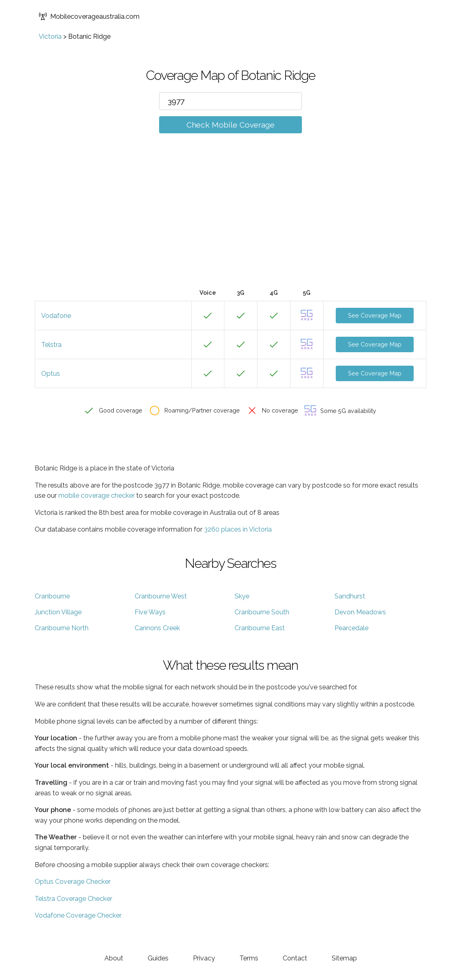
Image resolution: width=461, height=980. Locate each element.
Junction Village (58, 612)
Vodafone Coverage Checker (78, 915)
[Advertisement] (230, 223)
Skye (242, 596)
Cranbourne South (262, 612)
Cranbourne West (161, 596)
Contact (295, 958)
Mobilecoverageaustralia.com (89, 16)
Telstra (51, 345)
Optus (51, 374)
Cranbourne (52, 596)
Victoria (50, 36)
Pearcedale (351, 628)
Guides (158, 958)
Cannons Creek (157, 628)
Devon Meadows (360, 612)
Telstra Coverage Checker (73, 899)
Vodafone (56, 316)
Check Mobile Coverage (230, 125)
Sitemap (344, 958)
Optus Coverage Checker (73, 882)
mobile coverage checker (96, 496)
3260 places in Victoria (238, 529)
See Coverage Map (375, 315)
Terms (249, 958)
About (114, 958)
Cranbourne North (62, 628)
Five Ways (150, 612)
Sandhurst (350, 596)
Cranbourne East (260, 628)
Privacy (204, 958)
